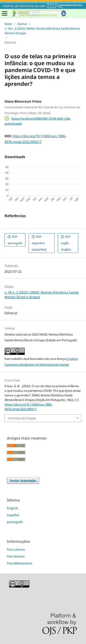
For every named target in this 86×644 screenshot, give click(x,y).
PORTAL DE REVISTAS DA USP (24, 6)
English (13, 508)
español (13, 515)
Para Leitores (16, 549)
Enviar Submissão (23, 481)
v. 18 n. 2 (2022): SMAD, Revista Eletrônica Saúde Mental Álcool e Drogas (42, 31)
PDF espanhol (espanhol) (39, 243)
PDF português (15, 240)
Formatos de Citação (22, 418)
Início (8, 24)
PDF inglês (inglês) (66, 243)
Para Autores (16, 556)
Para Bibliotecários (19, 563)
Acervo (22, 24)
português (15, 522)
